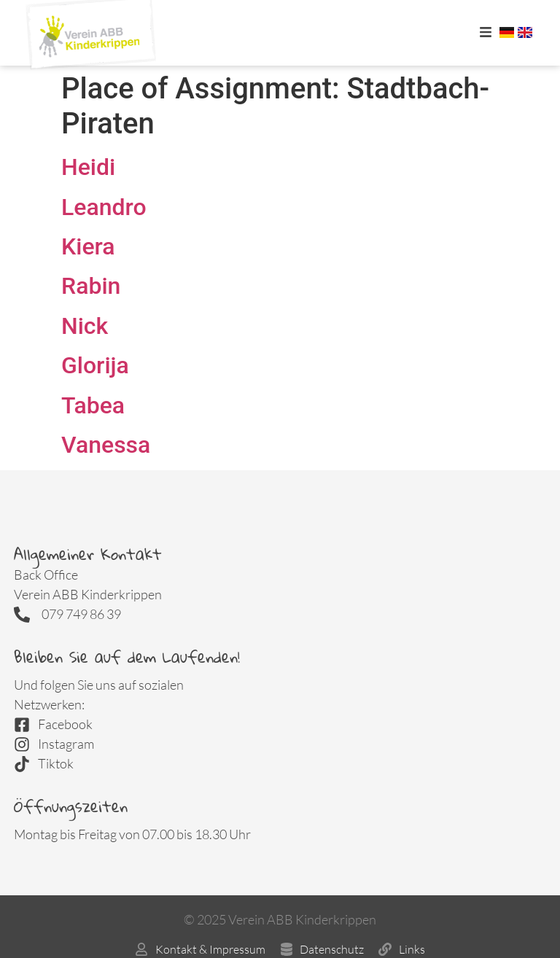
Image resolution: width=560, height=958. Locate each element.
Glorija (95, 365)
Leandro (104, 207)
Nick (85, 326)
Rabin (91, 286)
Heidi (88, 167)
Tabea (93, 405)
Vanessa (106, 445)
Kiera (88, 246)
